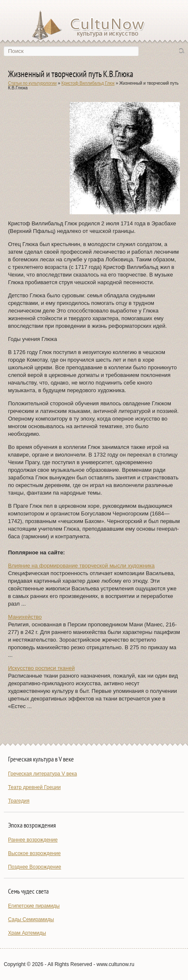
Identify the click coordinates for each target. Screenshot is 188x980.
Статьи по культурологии (32, 83)
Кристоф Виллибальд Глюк (88, 83)
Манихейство (25, 617)
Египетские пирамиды (34, 906)
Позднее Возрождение (35, 867)
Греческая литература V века (42, 774)
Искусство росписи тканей (41, 668)
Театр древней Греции (34, 787)
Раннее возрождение (33, 840)
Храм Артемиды (27, 933)
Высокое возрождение (34, 853)
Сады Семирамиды (31, 919)
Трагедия (19, 801)
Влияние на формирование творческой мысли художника (81, 566)
